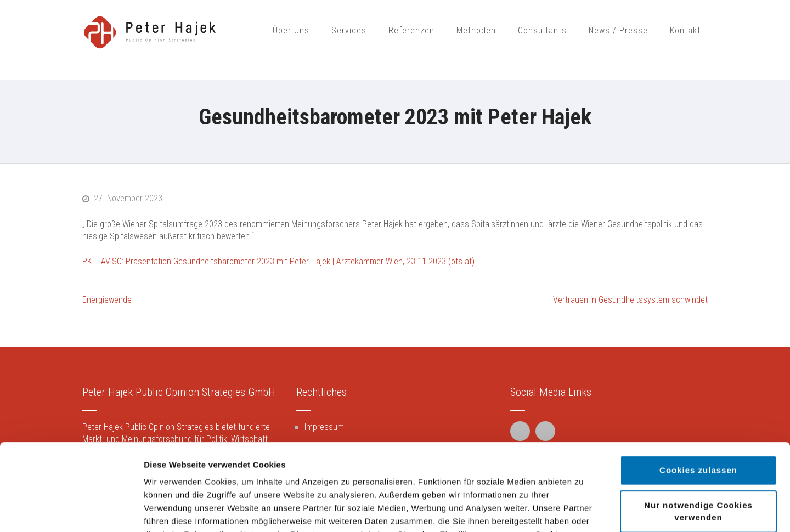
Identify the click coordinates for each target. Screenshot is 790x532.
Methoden (476, 30)
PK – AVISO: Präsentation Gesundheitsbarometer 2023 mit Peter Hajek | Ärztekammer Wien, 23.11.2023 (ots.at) (278, 261)
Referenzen (411, 30)
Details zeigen (583, 510)
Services (349, 30)
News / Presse (618, 30)
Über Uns (291, 30)
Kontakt (685, 30)
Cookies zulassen (698, 389)
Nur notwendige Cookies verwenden (698, 430)
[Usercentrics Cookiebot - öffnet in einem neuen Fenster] (71, 511)
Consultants (542, 30)
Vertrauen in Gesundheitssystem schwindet (630, 300)
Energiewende (107, 300)
